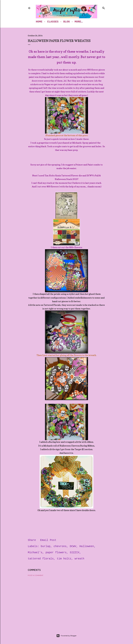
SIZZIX (75, 552)
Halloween (87, 546)
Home (39, 22)
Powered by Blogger (66, 636)
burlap (46, 546)
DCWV (73, 546)
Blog (66, 22)
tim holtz (64, 559)
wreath (79, 559)
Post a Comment (36, 575)
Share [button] (32, 540)
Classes (53, 22)
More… (79, 22)
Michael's (35, 552)
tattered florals (41, 559)
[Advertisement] (66, 602)
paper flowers (56, 552)
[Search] (104, 8)
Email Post (48, 540)
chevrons (60, 546)
